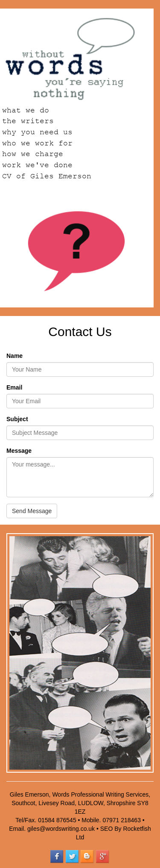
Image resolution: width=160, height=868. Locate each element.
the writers (28, 121)
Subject (17, 419)
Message (19, 451)
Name (15, 356)
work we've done (37, 165)
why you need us (37, 132)
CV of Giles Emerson (47, 176)
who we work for (37, 143)
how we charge (33, 154)
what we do (26, 110)
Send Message (32, 511)
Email (14, 387)
